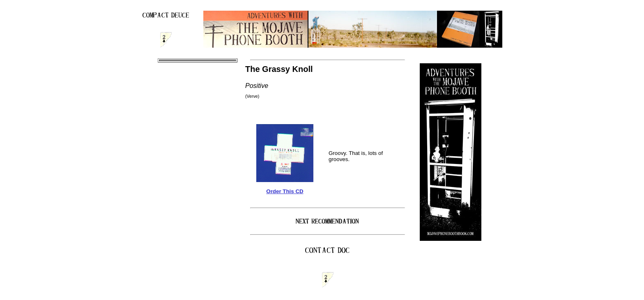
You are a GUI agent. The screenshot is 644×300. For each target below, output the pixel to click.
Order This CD (285, 191)
